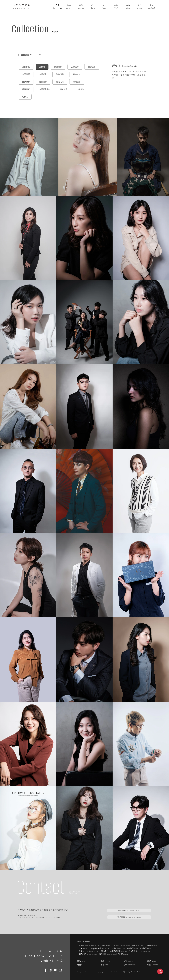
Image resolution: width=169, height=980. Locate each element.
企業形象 (43, 74)
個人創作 (64, 89)
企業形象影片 (45, 89)
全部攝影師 (26, 54)
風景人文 (60, 82)
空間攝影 (26, 74)
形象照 (42, 67)
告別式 (25, 97)
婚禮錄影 (81, 89)
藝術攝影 (43, 82)
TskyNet (137, 972)
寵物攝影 (77, 82)
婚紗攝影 (60, 74)
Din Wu (40, 54)
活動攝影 (26, 82)
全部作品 (26, 67)
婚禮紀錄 (77, 74)
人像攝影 (75, 67)
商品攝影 (58, 67)
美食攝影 (92, 67)
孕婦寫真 (26, 89)
